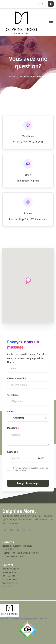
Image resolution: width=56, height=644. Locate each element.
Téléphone (13, 395)
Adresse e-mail (17, 379)
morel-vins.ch (12, 583)
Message (13, 428)
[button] (28, 281)
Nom (11, 362)
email (7, 587)
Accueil (12, 77)
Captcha (13, 452)
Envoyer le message (28, 483)
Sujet (10, 411)
